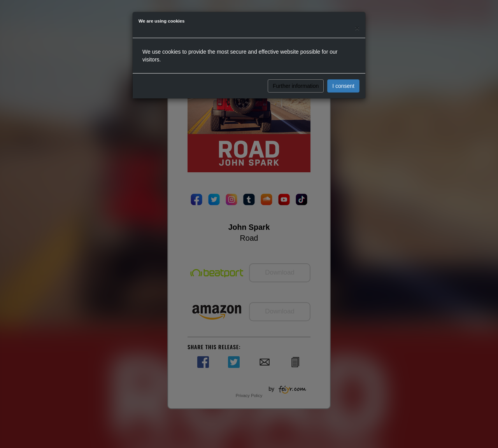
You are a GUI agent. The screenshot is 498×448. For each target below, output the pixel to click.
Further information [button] (296, 86)
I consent (343, 86)
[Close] (357, 28)
